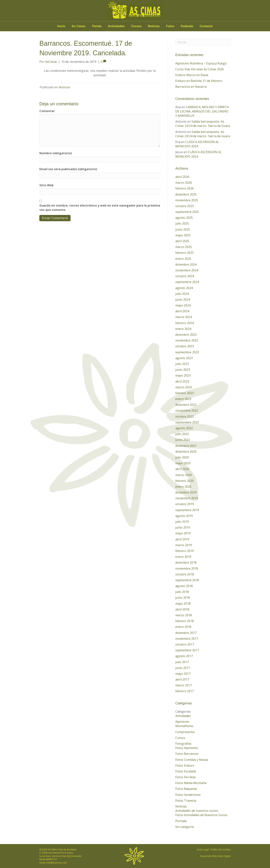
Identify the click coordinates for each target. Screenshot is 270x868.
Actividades (116, 26)
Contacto (206, 26)
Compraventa (185, 732)
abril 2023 (182, 381)
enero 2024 (183, 329)
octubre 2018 (185, 574)
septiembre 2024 (187, 282)
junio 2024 (183, 300)
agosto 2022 (184, 428)
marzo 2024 (184, 317)
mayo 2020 (183, 463)
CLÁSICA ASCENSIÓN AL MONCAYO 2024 (197, 144)
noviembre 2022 (187, 410)
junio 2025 (183, 229)
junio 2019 (183, 527)
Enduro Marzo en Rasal (192, 75)
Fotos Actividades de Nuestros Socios (201, 815)
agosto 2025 (184, 218)
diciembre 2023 (186, 335)
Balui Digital (224, 856)
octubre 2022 (185, 416)
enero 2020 (183, 487)
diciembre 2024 (186, 264)
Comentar (47, 111)
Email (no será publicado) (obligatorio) (68, 169)
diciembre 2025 (186, 194)
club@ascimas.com (57, 863)
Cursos (136, 26)
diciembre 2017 (186, 633)
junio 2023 (183, 370)
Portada (181, 821)
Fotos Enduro (185, 765)
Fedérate (187, 26)
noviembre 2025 (187, 200)
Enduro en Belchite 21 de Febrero (199, 81)
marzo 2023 (184, 387)
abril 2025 (182, 241)
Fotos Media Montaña (191, 783)
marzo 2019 (184, 545)
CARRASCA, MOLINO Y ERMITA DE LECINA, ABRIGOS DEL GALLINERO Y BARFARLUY (202, 111)
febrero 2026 (184, 188)
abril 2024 (182, 311)
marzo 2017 (184, 685)
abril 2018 (182, 609)
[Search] (203, 42)
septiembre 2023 (187, 352)
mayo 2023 (183, 375)
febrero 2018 (184, 621)
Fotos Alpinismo (187, 748)
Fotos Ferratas (186, 777)
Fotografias (183, 744)
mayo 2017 (183, 674)
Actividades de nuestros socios (197, 811)
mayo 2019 (183, 533)
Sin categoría (184, 827)
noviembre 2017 (187, 639)
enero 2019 (183, 557)
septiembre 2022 (187, 422)
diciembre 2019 (186, 492)
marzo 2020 (184, 475)
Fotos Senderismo (188, 795)
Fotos (170, 26)
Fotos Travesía (186, 801)
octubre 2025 (185, 206)
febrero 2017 (184, 691)
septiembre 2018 (187, 580)
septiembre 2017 (187, 650)
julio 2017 (182, 662)
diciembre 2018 (186, 562)
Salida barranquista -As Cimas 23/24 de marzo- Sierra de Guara (203, 124)
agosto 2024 (184, 288)
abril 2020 (182, 469)
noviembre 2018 (187, 568)
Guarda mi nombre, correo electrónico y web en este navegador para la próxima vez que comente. (100, 208)
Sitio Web (46, 185)
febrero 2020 (184, 481)
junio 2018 (183, 598)
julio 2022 (182, 434)
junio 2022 (183, 440)
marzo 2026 (184, 183)
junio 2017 (183, 668)
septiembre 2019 (187, 510)
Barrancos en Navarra (191, 87)
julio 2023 (182, 364)
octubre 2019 (185, 504)
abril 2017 (182, 679)
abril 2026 (182, 177)
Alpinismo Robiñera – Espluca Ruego (201, 63)
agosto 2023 (184, 358)
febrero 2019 (184, 551)
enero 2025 (183, 259)
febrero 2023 (184, 393)
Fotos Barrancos (187, 754)
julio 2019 (182, 522)
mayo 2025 (183, 235)
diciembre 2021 (186, 446)
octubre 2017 (185, 644)
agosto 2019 (184, 516)
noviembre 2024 (187, 270)
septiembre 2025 (187, 212)
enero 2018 (183, 627)
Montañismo (184, 726)
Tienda (96, 26)
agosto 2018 (184, 586)
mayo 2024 (183, 305)
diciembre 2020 (186, 452)
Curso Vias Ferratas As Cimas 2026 (199, 69)
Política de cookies (221, 850)
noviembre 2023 (187, 340)
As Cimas (78, 26)
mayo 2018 (183, 604)
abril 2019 (182, 539)
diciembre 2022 (186, 405)
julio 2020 (182, 457)
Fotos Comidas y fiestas (192, 760)
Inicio (61, 26)
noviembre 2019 (187, 498)
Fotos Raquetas (186, 789)
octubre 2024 (185, 276)
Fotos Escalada (186, 771)
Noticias (154, 26)
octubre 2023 (185, 346)
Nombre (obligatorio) (56, 153)
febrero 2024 (184, 323)
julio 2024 (182, 294)
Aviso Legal (203, 850)
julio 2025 (182, 223)
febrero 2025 (184, 253)
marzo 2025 (184, 247)
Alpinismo (182, 722)
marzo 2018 (184, 615)
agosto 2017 (184, 656)
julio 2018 (182, 592)
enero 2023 (183, 399)
